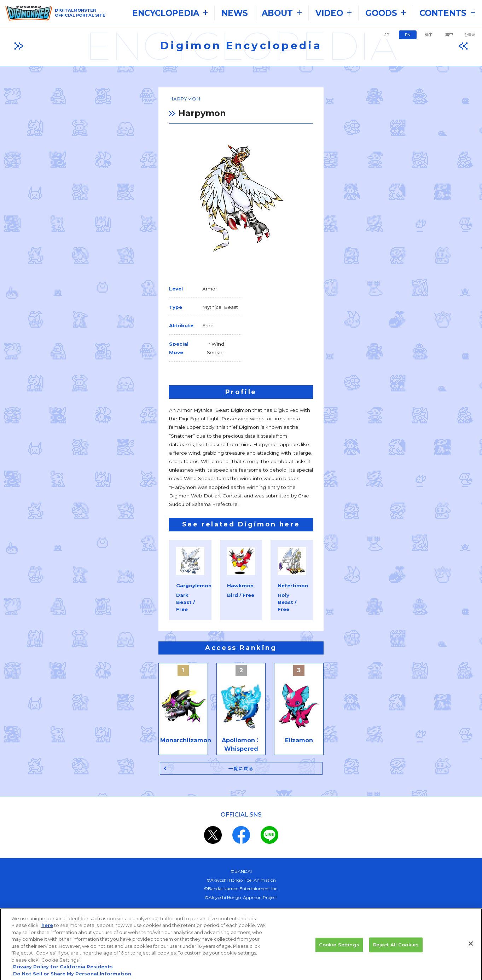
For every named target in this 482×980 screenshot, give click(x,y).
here (47, 933)
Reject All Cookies (396, 952)
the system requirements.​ (174, 846)
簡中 (429, 35)
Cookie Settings (339, 952)
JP (387, 35)
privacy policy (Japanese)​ (215, 863)
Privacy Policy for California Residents (63, 974)
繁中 (449, 35)
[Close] (471, 952)
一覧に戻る (241, 675)
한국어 (470, 35)
